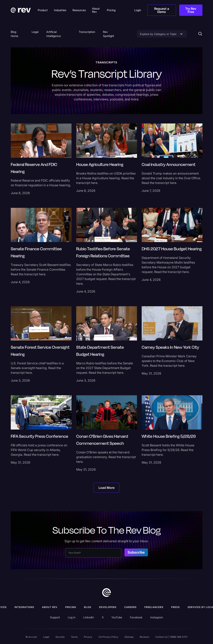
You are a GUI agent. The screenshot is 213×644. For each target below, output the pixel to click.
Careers (130, 607)
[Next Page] (106, 488)
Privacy (88, 637)
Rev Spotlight (109, 34)
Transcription (87, 32)
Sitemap (129, 637)
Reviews (144, 637)
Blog (88, 607)
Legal (35, 32)
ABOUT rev (50, 607)
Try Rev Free (191, 10)
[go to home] (106, 593)
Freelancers (154, 607)
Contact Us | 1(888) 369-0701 (171, 637)
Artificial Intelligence (54, 34)
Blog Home (14, 34)
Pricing (71, 607)
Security (60, 637)
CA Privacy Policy (108, 637)
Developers (108, 607)
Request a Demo (162, 10)
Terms (74, 637)
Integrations (24, 607)
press (175, 607)
